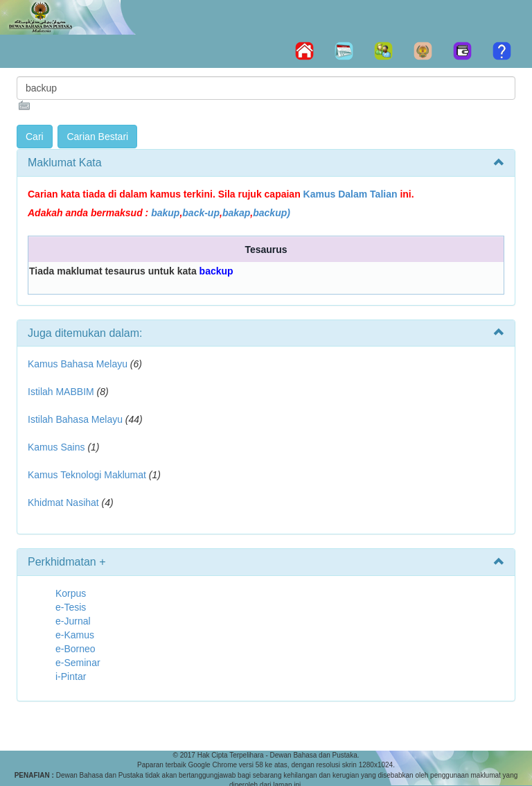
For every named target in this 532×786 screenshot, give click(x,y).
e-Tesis (71, 607)
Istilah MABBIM (61, 392)
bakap (236, 213)
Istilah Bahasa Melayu (75, 419)
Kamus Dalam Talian (351, 194)
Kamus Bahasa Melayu (79, 364)
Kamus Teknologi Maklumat (87, 475)
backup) (272, 213)
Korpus (71, 593)
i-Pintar (71, 676)
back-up (201, 213)
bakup (165, 213)
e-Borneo (76, 649)
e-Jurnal (73, 621)
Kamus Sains (56, 447)
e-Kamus (75, 635)
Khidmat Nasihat (63, 503)
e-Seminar (78, 663)
